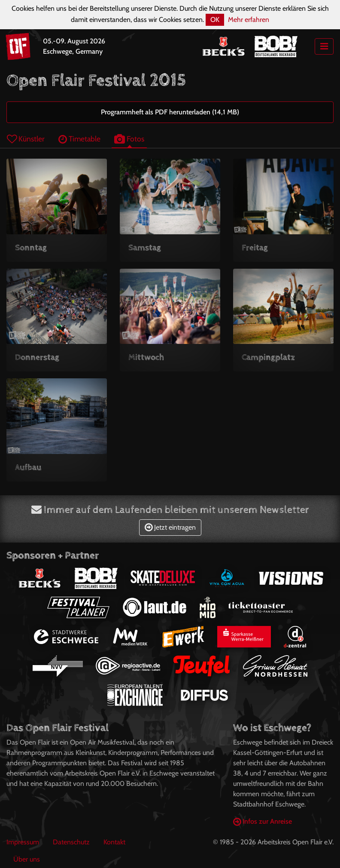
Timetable (79, 139)
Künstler (26, 139)
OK (215, 20)
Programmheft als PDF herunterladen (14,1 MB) (170, 112)
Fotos (129, 139)
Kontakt (114, 842)
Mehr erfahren (249, 20)
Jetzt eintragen (170, 527)
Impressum (23, 842)
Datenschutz (71, 842)
